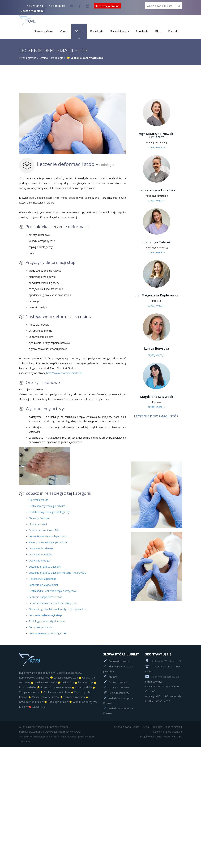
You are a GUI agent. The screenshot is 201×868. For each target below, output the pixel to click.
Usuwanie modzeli (40, 560)
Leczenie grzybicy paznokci (45, 567)
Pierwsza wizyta (39, 500)
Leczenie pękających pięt (43, 585)
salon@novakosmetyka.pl (163, 677)
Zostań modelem (32, 11)
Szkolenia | (160, 732)
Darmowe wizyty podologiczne (47, 633)
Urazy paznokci (38, 524)
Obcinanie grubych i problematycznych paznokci (57, 609)
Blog (158, 31)
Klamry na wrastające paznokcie (48, 542)
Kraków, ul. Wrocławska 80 (163, 661)
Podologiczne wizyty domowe (47, 621)
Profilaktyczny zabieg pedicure (47, 506)
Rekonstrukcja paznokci (43, 579)
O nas (64, 31)
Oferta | (146, 727)
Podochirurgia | (173, 727)
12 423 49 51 (35, 6)
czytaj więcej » (157, 147)
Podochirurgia (120, 31)
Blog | (170, 732)
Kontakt (173, 31)
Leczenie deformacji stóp (45, 615)
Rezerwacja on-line (107, 6)
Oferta (79, 31)
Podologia (97, 31)
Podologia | (158, 727)
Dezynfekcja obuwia (41, 627)
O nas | (137, 727)
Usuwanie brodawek (41, 548)
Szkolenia (142, 31)
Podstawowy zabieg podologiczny (49, 512)
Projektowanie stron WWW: (156, 737)
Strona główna (44, 31)
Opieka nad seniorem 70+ (44, 530)
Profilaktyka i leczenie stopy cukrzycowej (53, 591)
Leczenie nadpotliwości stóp (46, 597)
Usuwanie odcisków (40, 554)
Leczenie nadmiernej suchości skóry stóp (53, 603)
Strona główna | (124, 727)
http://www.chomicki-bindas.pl (64, 373)
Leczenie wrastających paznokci (48, 536)
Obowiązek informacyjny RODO (63, 732)
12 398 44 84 (57, 6)
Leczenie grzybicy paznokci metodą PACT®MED (58, 573)
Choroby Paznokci (39, 518)
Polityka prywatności (31, 732)
